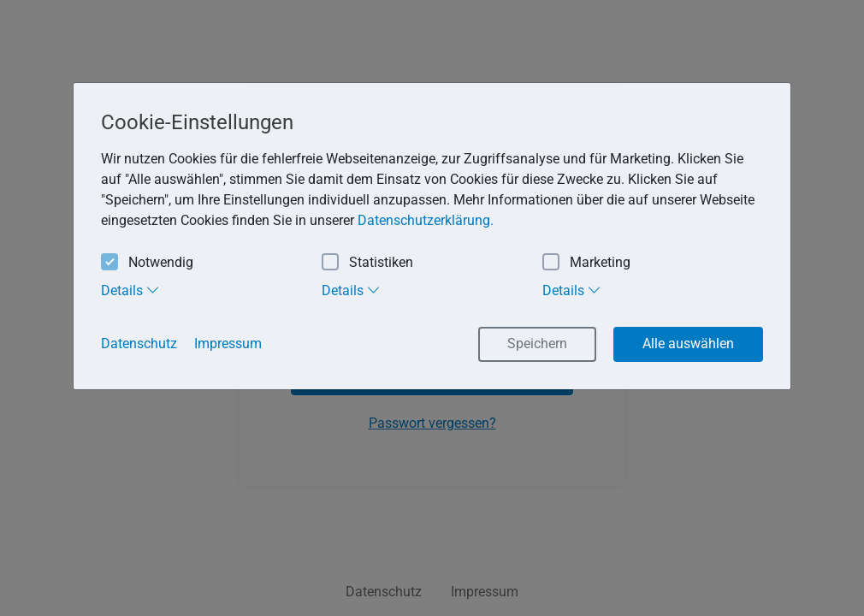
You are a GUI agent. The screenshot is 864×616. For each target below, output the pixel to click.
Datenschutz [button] (139, 344)
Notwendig (147, 263)
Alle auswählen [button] (688, 344)
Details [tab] (130, 290)
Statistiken (367, 263)
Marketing (586, 263)
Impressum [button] (228, 344)
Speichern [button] (537, 344)
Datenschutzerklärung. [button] (426, 220)
